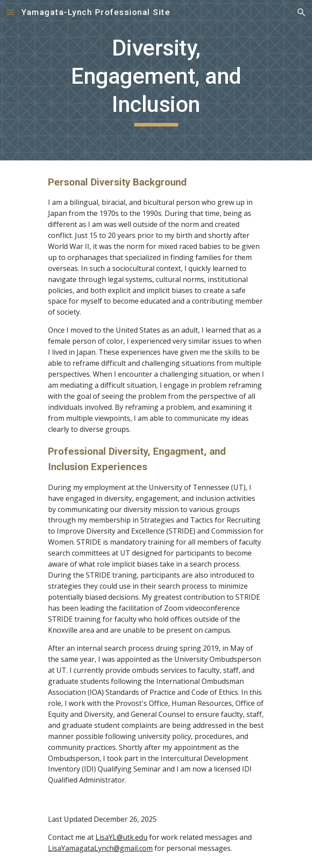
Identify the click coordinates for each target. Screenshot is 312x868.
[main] (156, 80)
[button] (11, 12)
